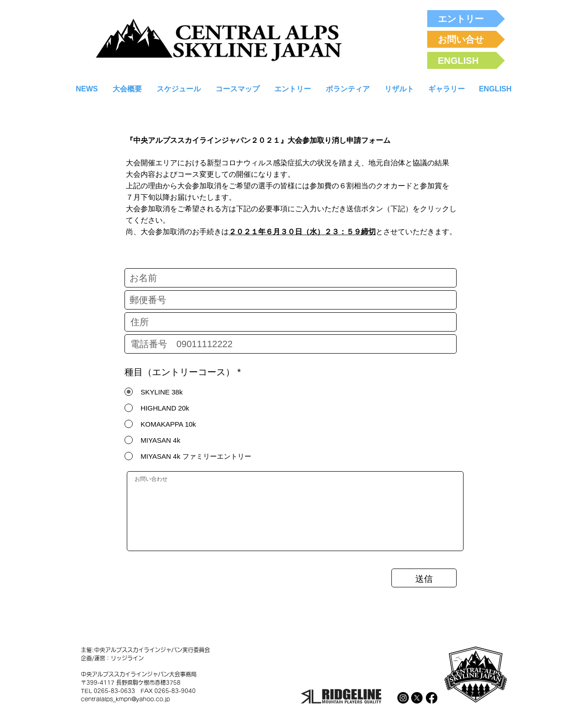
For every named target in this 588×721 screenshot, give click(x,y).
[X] (417, 698)
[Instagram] (403, 698)
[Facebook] (432, 698)
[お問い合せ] (466, 39)
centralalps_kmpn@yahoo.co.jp (125, 699)
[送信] (424, 578)
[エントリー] (466, 19)
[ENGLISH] (466, 60)
